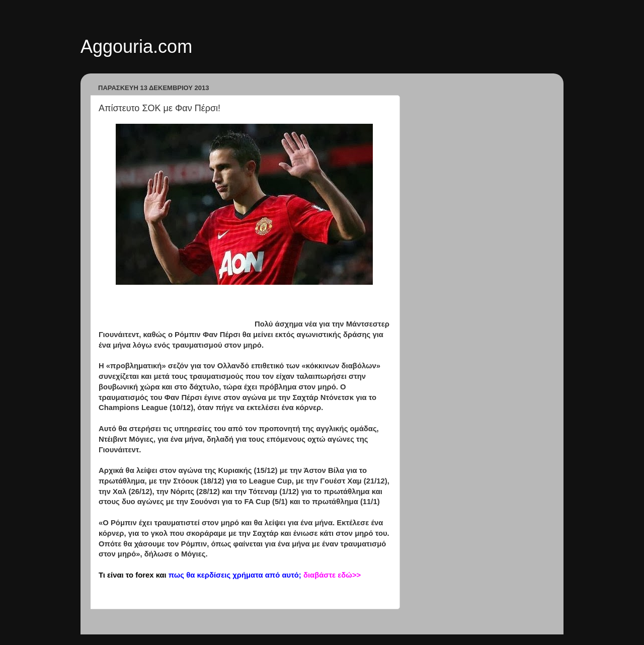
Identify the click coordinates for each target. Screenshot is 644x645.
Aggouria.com (136, 47)
